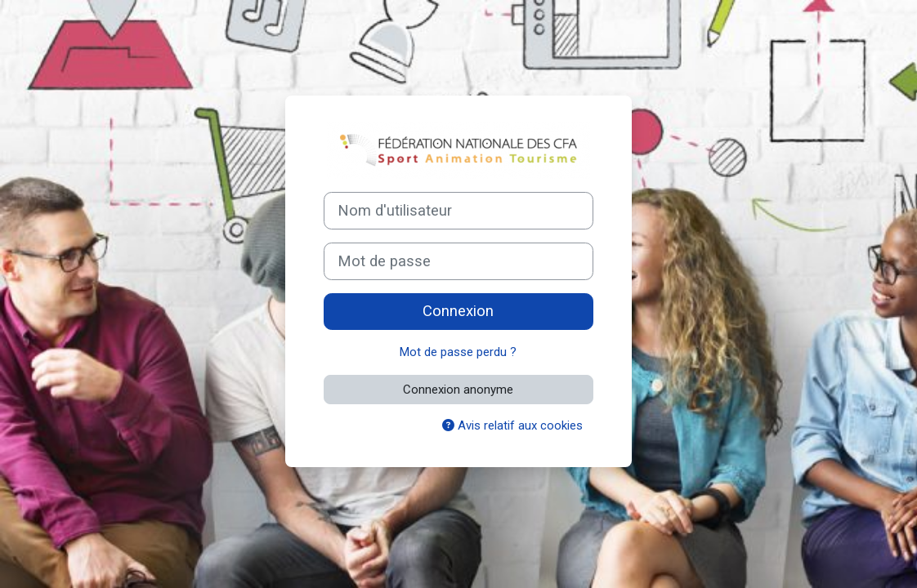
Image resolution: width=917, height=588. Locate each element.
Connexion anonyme (458, 390)
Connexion (458, 311)
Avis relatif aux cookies (512, 425)
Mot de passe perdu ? (458, 352)
